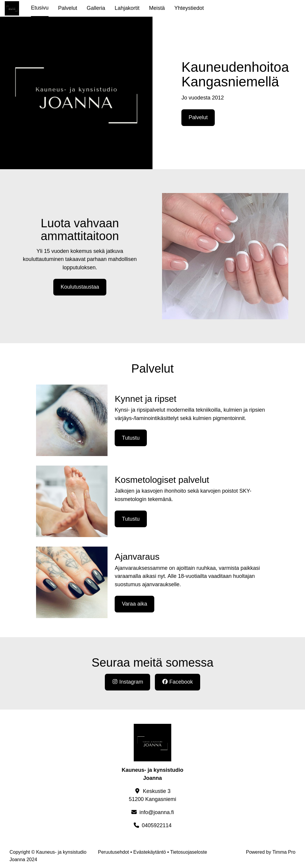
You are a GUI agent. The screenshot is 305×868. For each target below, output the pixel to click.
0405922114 (157, 825)
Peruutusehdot (113, 852)
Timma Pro (284, 852)
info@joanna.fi (157, 812)
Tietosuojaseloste (189, 852)
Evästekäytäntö (150, 852)
